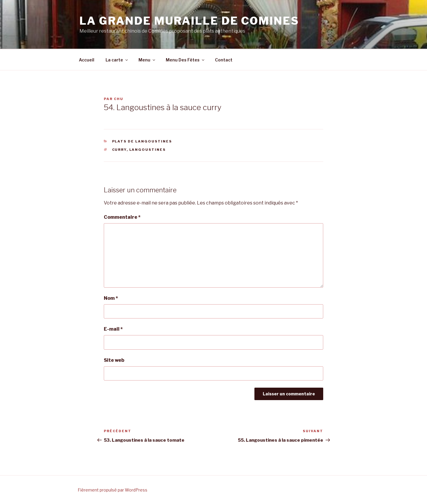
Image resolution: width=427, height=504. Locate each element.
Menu (147, 60)
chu (119, 99)
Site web (114, 360)
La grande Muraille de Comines (189, 21)
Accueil (87, 60)
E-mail (113, 329)
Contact (224, 60)
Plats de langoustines (142, 141)
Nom (111, 298)
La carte (117, 60)
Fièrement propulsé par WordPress (113, 490)
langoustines (148, 150)
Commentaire (122, 217)
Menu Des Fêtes (185, 60)
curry (119, 150)
